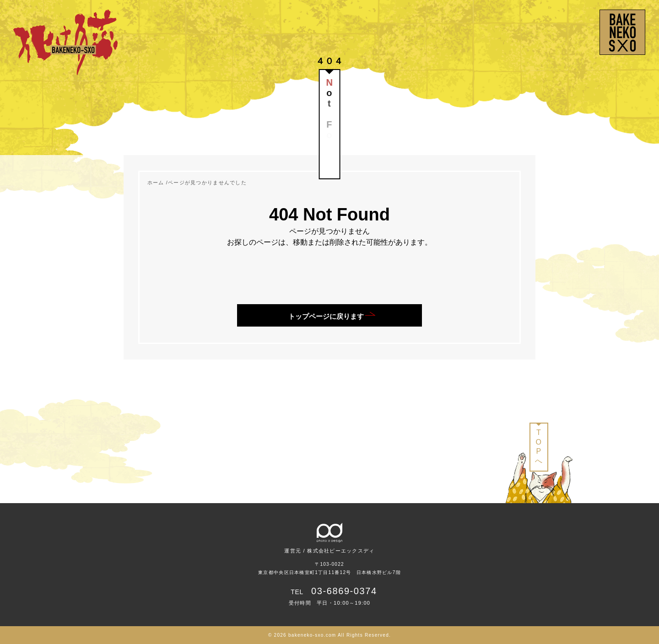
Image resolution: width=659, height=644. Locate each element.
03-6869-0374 (344, 591)
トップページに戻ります (326, 316)
